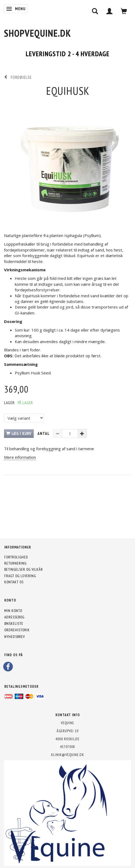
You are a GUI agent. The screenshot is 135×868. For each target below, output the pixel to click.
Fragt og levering (20, 576)
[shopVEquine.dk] (37, 33)
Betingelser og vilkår (24, 569)
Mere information (20, 457)
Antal (44, 433)
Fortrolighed (16, 557)
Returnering (15, 563)
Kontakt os (14, 582)
